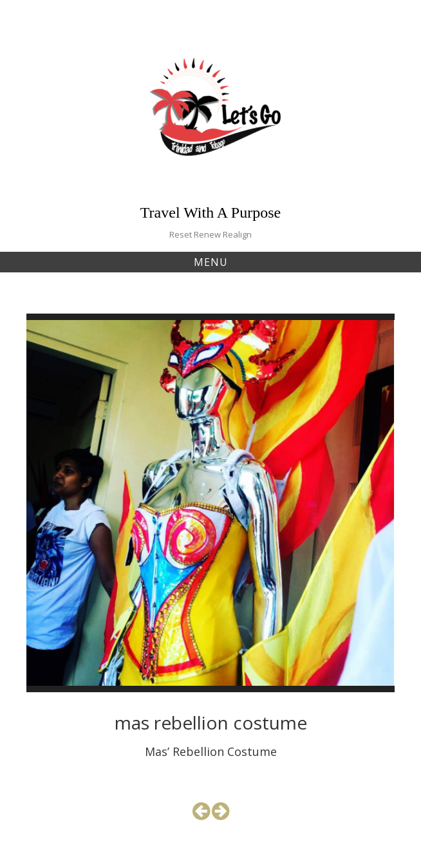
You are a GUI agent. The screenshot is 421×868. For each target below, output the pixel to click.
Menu (211, 262)
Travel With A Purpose (210, 212)
